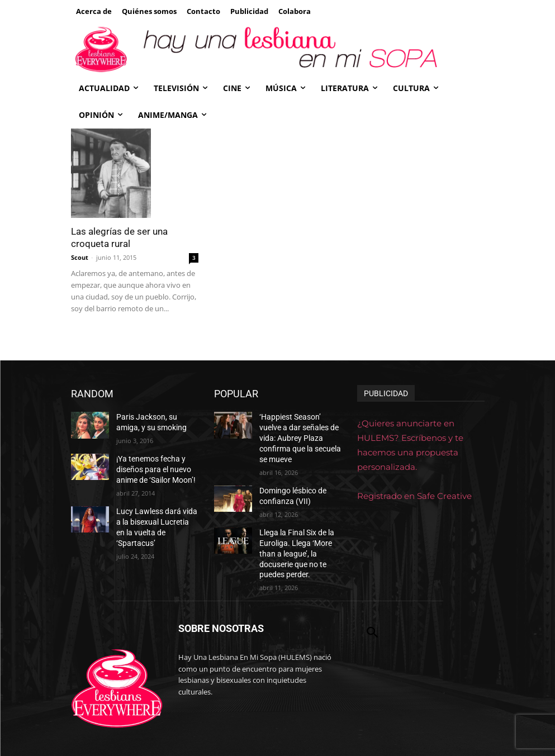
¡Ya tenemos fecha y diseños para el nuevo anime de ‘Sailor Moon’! (151, 465)
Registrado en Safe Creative (414, 496)
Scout (80, 257)
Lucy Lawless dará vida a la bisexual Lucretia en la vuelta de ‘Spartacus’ (154, 514)
